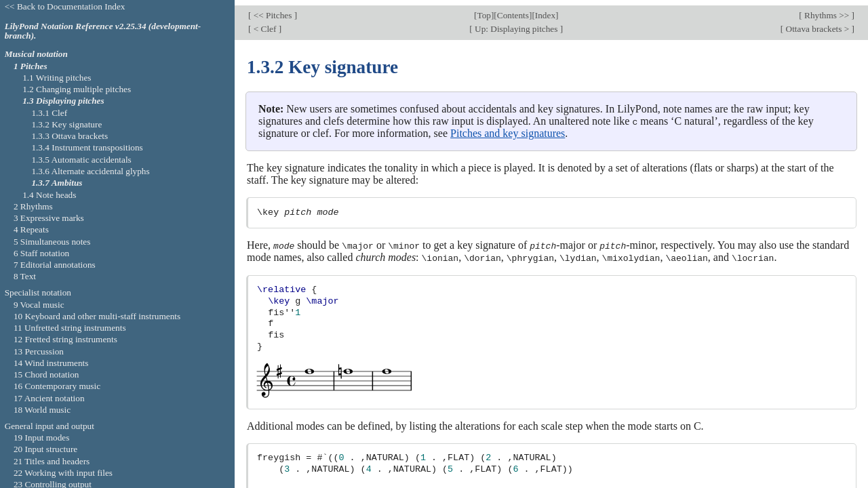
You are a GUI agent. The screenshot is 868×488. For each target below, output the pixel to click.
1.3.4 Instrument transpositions (87, 147)
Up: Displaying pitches (516, 23)
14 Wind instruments (51, 363)
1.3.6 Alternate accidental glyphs (90, 171)
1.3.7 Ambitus (57, 183)
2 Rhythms (33, 206)
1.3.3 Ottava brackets (70, 136)
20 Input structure (45, 449)
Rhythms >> (827, 10)
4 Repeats (31, 229)
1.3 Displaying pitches (63, 101)
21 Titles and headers (52, 461)
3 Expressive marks (49, 218)
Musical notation (36, 54)
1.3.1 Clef (49, 113)
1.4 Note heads (49, 195)
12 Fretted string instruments (65, 339)
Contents (513, 10)
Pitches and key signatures (508, 127)
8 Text (25, 276)
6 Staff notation (41, 253)
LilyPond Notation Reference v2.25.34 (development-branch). (103, 31)
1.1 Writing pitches (57, 78)
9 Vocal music (39, 305)
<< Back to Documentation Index (65, 6)
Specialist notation (38, 292)
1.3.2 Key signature (66, 124)
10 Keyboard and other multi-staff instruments (97, 316)
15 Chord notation (46, 374)
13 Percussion (39, 351)
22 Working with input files (63, 473)
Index (545, 10)
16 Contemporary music (57, 386)
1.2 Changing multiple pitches (77, 89)
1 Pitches (31, 66)
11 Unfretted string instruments (70, 328)
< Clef (264, 23)
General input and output (50, 426)
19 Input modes (42, 438)
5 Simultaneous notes (52, 242)
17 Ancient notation (49, 398)
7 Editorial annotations (55, 265)
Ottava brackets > (817, 23)
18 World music (42, 410)
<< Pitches (272, 10)
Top (484, 10)
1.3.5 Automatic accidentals (81, 160)
